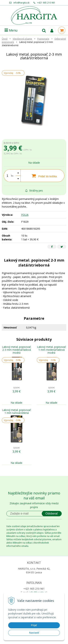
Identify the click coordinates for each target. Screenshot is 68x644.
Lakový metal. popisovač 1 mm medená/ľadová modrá (51, 350)
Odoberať (52, 514)
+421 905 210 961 (46, 3)
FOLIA (25, 215)
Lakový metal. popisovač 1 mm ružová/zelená (17, 411)
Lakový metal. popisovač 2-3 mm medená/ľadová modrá (17, 350)
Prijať (34, 625)
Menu (11, 30)
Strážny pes (34, 191)
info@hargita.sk (21, 3)
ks (12, 176)
